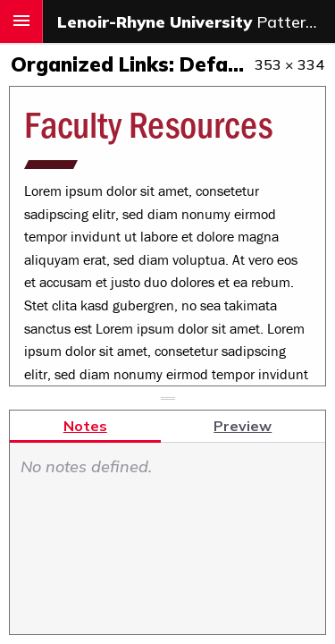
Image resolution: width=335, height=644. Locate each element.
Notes (85, 426)
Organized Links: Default (142, 64)
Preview (243, 426)
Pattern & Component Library (196, 22)
